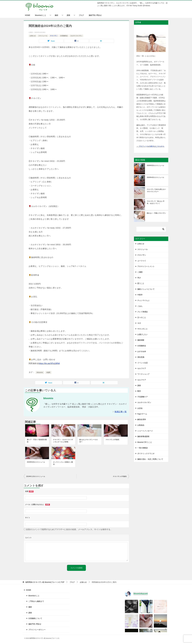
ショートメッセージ (145, 431)
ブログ (81, 15)
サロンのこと (143, 329)
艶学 (139, 391)
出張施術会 (64, 36)
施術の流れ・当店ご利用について (150, 459)
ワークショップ (143, 374)
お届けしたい (143, 334)
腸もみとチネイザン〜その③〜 (88, 441)
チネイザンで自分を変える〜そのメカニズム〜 (156, 190)
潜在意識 (141, 357)
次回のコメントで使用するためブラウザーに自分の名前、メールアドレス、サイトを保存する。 (69, 529)
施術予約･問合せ (95, 15)
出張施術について (35, 618)
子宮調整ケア (143, 397)
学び (139, 278)
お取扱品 (141, 425)
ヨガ (139, 323)
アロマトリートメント (146, 266)
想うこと (141, 283)
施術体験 (141, 340)
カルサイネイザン (76, 36)
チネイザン (54, 36)
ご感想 (140, 272)
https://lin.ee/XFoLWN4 (49, 363)
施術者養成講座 (143, 436)
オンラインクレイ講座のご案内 (63, 463)
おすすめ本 (142, 351)
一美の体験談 (143, 448)
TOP (45, 582)
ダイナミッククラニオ (146, 453)
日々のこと (142, 317)
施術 (56, 15)
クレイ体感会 (143, 312)
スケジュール (43, 36)
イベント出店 (143, 363)
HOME (28, 15)
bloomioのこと (41, 15)
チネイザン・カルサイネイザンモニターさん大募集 (63, 441)
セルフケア (142, 368)
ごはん (140, 306)
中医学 (140, 295)
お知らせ (33, 36)
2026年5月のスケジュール (155, 165)
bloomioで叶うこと (145, 442)
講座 (68, 15)
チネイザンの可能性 (113, 440)
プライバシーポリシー (37, 630)
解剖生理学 (142, 419)
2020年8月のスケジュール (36, 462)
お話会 (140, 408)
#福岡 (48, 372)
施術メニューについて (146, 289)
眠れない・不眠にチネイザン (156, 213)
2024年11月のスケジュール (36, 476)
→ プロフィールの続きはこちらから (150, 146)
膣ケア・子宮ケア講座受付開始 (37, 441)
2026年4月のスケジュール (155, 177)
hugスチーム (142, 414)
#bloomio (40, 372)
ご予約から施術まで (36, 601)
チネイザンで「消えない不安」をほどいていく (156, 202)
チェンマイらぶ (143, 300)
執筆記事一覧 (121, 412)
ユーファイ (142, 261)
